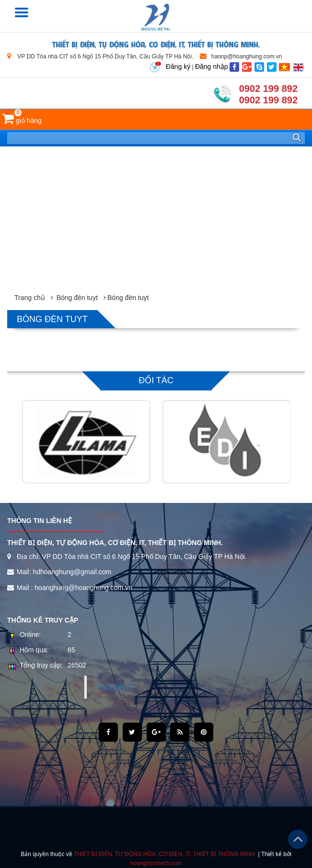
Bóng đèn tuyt (77, 298)
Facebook (115, 687)
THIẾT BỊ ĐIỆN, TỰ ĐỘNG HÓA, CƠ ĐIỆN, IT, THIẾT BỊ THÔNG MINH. (156, 44)
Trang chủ (30, 298)
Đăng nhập (212, 67)
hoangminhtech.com (156, 863)
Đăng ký (178, 67)
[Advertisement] (156, 218)
